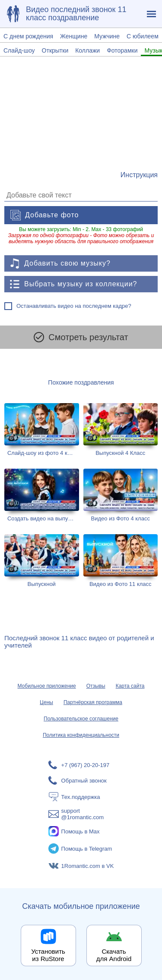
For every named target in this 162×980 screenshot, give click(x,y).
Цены (46, 702)
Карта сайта (130, 686)
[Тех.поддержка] (81, 797)
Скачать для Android (114, 955)
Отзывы (96, 686)
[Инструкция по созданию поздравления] (139, 175)
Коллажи (87, 50)
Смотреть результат (81, 337)
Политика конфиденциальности (81, 735)
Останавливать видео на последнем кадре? (74, 306)
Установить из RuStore (48, 955)
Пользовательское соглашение (81, 719)
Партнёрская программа (93, 702)
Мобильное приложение (46, 686)
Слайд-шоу (19, 50)
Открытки (55, 50)
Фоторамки (122, 50)
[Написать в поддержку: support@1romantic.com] (81, 814)
